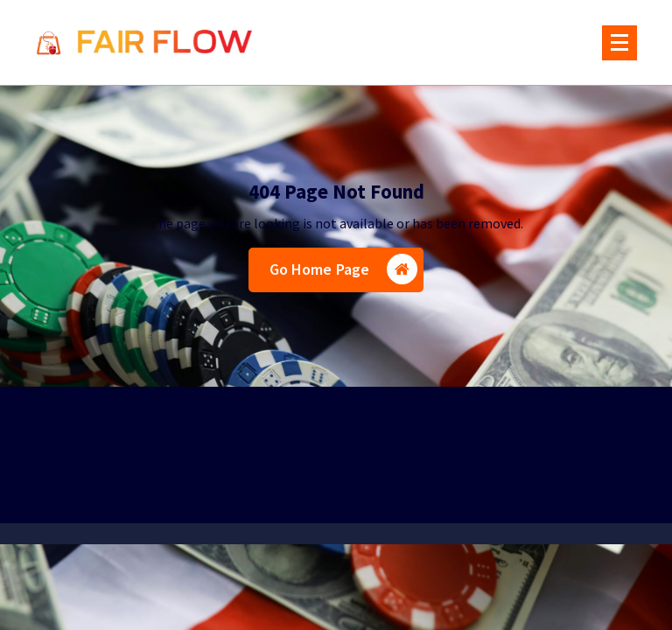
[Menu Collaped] (619, 43)
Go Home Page (344, 269)
